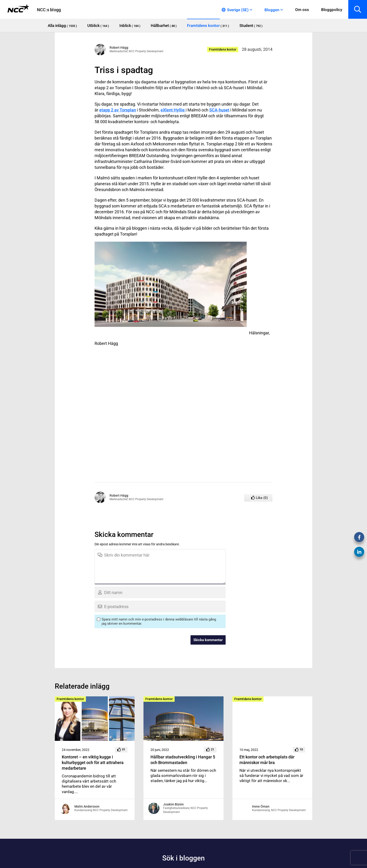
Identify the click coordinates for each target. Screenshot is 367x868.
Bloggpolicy (332, 10)
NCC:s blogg (49, 10)
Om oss (302, 10)
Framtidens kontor (223, 49)
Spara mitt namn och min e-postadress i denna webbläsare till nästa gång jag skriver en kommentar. (159, 621)
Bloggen (272, 10)
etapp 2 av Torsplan (118, 110)
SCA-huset (219, 110)
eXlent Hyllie (173, 110)
